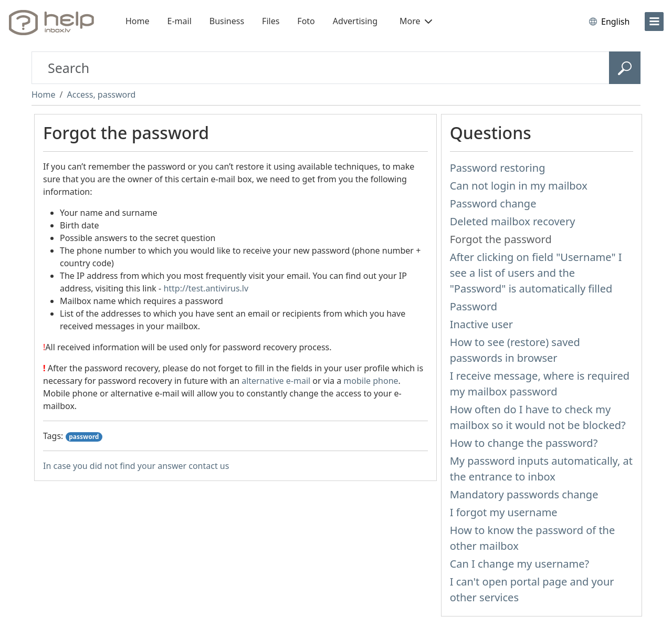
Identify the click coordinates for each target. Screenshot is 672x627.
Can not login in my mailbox (519, 186)
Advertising (355, 21)
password (84, 437)
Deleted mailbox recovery (513, 221)
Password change (493, 203)
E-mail (180, 21)
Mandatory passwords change (524, 494)
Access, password (101, 95)
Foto (306, 21)
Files (271, 21)
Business (227, 21)
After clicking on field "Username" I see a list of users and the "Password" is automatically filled (536, 273)
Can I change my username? (520, 564)
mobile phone (371, 381)
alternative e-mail (276, 381)
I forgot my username (504, 512)
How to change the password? (524, 443)
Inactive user (481, 324)
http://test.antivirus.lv (206, 288)
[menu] (654, 22)
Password (474, 306)
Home (138, 21)
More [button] (416, 21)
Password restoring (498, 168)
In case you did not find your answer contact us (136, 466)
